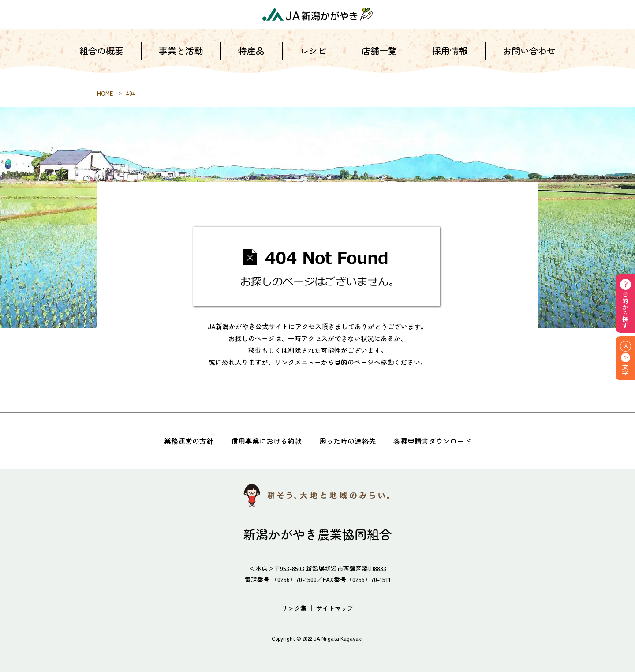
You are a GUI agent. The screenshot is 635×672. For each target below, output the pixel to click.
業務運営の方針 (189, 441)
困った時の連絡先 (347, 441)
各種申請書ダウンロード (432, 441)
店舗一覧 (379, 57)
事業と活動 (181, 57)
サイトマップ (335, 608)
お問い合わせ (529, 57)
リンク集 (294, 608)
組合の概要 (101, 57)
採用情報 (450, 57)
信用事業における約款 (266, 441)
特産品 (251, 57)
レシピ (313, 57)
